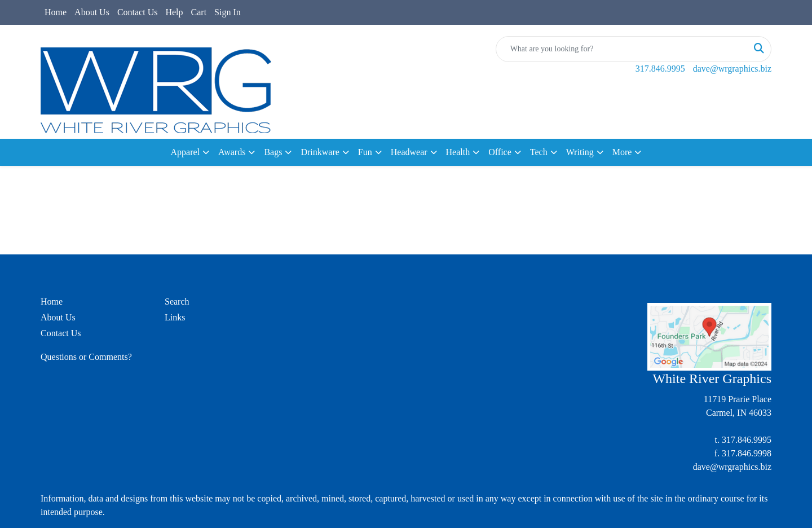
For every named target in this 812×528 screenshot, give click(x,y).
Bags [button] (273, 152)
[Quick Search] (622, 49)
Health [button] (458, 152)
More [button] (622, 152)
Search (177, 302)
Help (174, 12)
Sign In (228, 12)
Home (56, 12)
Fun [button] (365, 152)
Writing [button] (580, 152)
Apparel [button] (186, 152)
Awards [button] (232, 152)
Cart (199, 12)
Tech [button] (539, 152)
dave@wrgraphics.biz (732, 69)
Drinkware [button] (320, 152)
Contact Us (138, 12)
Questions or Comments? (86, 357)
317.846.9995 (660, 69)
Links (175, 317)
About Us (92, 12)
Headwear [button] (409, 152)
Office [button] (500, 152)
